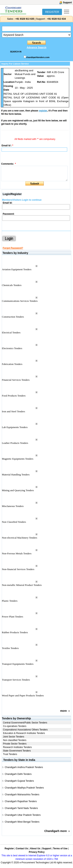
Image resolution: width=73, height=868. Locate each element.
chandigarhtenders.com (38, 57)
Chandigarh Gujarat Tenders (19, 781)
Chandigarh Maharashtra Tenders (22, 795)
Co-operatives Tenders (15, 726)
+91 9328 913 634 (56, 19)
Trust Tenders (10, 754)
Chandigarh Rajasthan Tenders (21, 801)
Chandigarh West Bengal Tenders (22, 822)
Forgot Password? (13, 248)
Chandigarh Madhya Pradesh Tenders (24, 788)
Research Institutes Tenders (18, 747)
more (64, 711)
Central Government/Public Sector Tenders (25, 723)
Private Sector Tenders (15, 744)
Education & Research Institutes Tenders (24, 733)
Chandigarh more (56, 831)
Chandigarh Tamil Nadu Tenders (21, 808)
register (43, 111)
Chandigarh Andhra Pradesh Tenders (24, 767)
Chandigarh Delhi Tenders (18, 774)
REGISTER (52, 12)
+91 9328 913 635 (24, 19)
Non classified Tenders (15, 740)
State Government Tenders (17, 751)
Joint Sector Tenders (14, 737)
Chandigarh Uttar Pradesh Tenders (23, 815)
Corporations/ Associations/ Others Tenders (25, 730)
